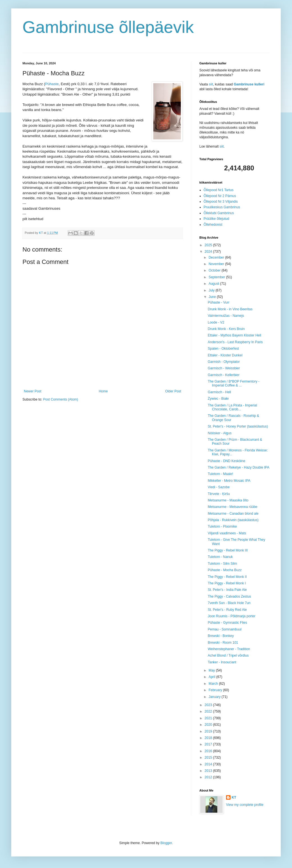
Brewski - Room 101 (223, 643)
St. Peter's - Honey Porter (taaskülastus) (238, 426)
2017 (209, 744)
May (212, 670)
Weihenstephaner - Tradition (229, 649)
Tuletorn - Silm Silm (222, 564)
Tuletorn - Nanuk (220, 557)
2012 (209, 777)
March (214, 684)
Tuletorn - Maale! (220, 474)
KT (234, 797)
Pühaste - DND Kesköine (226, 461)
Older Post (173, 391)
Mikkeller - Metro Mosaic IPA (229, 481)
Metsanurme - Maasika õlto (228, 500)
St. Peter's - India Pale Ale (227, 590)
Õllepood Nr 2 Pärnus (220, 196)
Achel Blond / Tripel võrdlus (228, 655)
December (217, 257)
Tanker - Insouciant (222, 662)
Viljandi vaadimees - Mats (227, 533)
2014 (209, 764)
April (212, 677)
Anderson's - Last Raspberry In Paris (235, 342)
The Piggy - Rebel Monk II (227, 577)
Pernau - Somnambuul (225, 629)
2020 (209, 725)
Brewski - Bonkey (221, 636)
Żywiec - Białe (218, 399)
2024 (209, 252)
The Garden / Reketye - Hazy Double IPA (239, 467)
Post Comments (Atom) (61, 399)
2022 (209, 711)
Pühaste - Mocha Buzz (225, 570)
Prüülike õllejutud (216, 219)
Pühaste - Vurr (219, 302)
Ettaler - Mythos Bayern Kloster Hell (234, 335)
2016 (209, 751)
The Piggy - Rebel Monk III (228, 550)
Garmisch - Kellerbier (224, 375)
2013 (209, 771)
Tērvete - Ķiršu (219, 494)
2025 (209, 245)
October (215, 270)
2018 (209, 738)
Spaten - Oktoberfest (223, 349)
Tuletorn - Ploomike (222, 526)
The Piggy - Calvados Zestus (229, 596)
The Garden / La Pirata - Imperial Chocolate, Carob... (232, 407)
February (216, 690)
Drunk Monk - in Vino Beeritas (230, 309)
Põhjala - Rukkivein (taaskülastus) (233, 520)
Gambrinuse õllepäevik (108, 27)
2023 (209, 705)
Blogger (166, 843)
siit (211, 84)
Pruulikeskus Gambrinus (222, 207)
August (214, 284)
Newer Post (33, 391)
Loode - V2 (216, 322)
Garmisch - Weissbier (224, 368)
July (212, 290)
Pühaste (52, 84)
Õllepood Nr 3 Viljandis (221, 202)
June (213, 297)
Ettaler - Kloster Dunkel (225, 355)
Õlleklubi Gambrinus (219, 213)
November (217, 264)
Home (103, 391)
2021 (209, 718)
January (215, 697)
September (217, 277)
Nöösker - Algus (220, 433)
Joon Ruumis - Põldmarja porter (231, 616)
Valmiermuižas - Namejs (226, 316)
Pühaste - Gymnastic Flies (227, 623)
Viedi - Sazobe (219, 487)
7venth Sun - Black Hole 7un (229, 603)
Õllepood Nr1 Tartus (219, 190)
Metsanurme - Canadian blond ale (233, 514)
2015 (209, 758)
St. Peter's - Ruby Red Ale (227, 610)
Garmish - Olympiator (224, 362)
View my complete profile (245, 805)
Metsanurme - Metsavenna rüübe (233, 507)
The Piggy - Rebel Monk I (227, 583)
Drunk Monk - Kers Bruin (226, 329)
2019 (209, 731)
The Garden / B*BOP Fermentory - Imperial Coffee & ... (234, 383)
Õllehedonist (213, 225)
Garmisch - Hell (219, 392)
